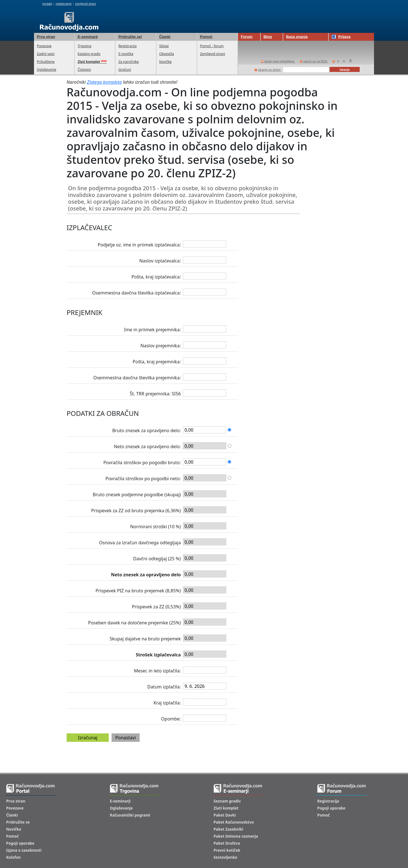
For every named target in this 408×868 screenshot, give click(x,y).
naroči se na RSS (314, 61)
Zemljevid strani (213, 54)
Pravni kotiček (227, 850)
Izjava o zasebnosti (24, 850)
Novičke (166, 62)
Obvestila (167, 54)
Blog (268, 37)
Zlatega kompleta (104, 82)
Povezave (44, 46)
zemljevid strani (86, 4)
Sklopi (164, 46)
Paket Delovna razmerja (236, 836)
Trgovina (84, 46)
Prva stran (46, 37)
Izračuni (125, 70)
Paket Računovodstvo (234, 822)
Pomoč (206, 37)
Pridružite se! (130, 37)
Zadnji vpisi (46, 54)
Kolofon (13, 857)
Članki (165, 37)
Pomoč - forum (212, 46)
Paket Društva (227, 843)
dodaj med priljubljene (278, 61)
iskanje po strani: (268, 70)
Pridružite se (18, 822)
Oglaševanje (47, 70)
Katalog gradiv (89, 54)
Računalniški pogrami (130, 815)
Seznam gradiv (227, 801)
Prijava (341, 37)
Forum (247, 37)
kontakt (47, 4)
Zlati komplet (226, 808)
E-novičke (126, 54)
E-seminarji (88, 37)
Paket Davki (225, 815)
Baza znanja (297, 37)
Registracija (127, 46)
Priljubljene (46, 62)
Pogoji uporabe (20, 843)
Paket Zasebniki (228, 829)
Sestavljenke (225, 857)
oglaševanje (64, 4)
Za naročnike (128, 62)
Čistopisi (84, 70)
